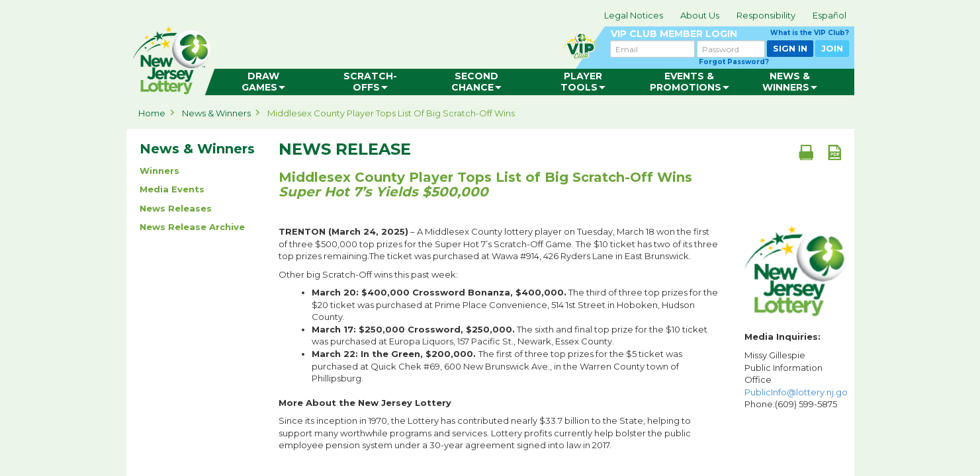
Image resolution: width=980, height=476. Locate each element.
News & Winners (216, 113)
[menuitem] (263, 82)
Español (829, 15)
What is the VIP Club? (810, 33)
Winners (159, 171)
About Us (700, 15)
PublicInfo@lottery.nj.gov (798, 392)
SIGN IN (790, 48)
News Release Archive (192, 227)
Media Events (172, 189)
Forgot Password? (734, 62)
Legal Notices (634, 15)
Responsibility (766, 15)
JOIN (832, 48)
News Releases (176, 208)
